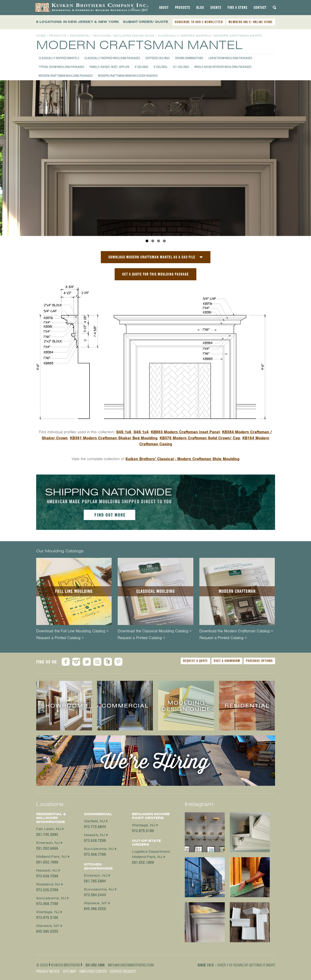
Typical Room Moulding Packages (61, 67)
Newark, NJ (47, 870)
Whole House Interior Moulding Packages (223, 67)
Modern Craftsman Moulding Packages (66, 76)
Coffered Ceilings (158, 58)
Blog (200, 8)
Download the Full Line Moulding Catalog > (72, 631)
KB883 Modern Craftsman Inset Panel (185, 432)
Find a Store (237, 8)
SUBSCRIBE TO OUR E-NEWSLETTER (199, 22)
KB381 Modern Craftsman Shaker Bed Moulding (114, 438)
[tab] (164, 8)
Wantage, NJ (48, 912)
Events (216, 8)
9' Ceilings (160, 67)
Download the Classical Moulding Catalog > (155, 631)
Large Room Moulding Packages (230, 58)
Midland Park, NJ (51, 857)
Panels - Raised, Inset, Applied (109, 67)
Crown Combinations (189, 58)
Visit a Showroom (227, 661)
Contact (260, 8)
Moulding (102, 36)
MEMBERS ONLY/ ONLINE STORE (251, 22)
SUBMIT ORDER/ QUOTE (146, 22)
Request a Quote (195, 661)
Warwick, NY (48, 926)
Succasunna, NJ (51, 898)
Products (183, 8)
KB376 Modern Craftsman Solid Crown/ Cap (200, 438)
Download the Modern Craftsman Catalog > (236, 631)
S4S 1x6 (124, 432)
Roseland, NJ (48, 884)
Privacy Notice (48, 971)
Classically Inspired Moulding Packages (112, 58)
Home (41, 36)
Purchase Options (259, 661)
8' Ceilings (142, 67)
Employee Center (93, 971)
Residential (80, 36)
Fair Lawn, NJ (49, 829)
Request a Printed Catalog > (60, 638)
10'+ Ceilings (181, 67)
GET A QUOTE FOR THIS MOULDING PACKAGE (155, 274)
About (164, 8)
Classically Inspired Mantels (59, 58)
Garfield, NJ (94, 821)
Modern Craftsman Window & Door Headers (128, 76)
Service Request (123, 971)
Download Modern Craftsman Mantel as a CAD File (152, 257)
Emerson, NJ (48, 843)
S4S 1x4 (141, 432)
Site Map (70, 971)
